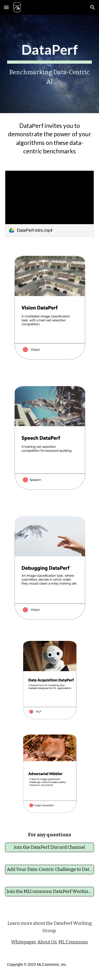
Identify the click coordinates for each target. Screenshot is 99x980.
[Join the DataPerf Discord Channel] (50, 848)
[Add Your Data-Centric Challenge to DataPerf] (50, 870)
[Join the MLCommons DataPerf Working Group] (50, 892)
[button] (6, 7)
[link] (50, 204)
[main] (50, 64)
